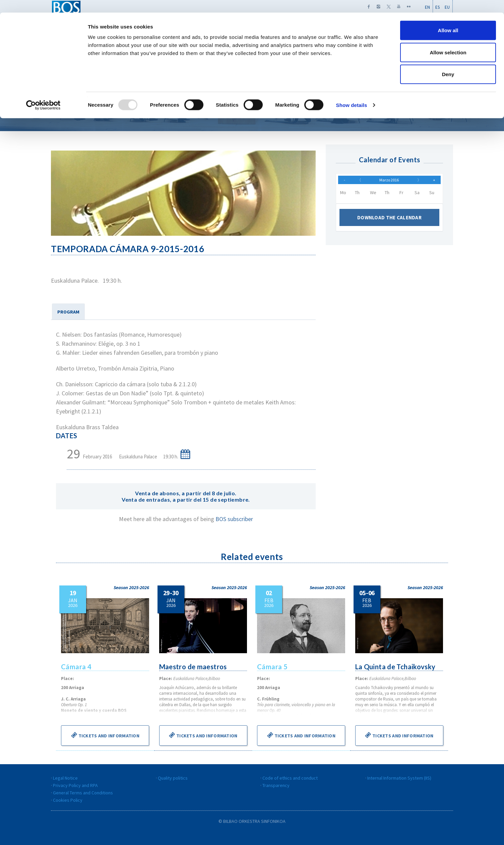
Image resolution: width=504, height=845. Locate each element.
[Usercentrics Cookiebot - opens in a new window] (43, 93)
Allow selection (448, 40)
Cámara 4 (76, 667)
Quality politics (173, 778)
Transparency (276, 785)
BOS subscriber (234, 519)
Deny (448, 62)
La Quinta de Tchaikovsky (396, 667)
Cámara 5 (272, 667)
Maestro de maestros (194, 667)
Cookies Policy (68, 800)
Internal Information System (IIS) (399, 778)
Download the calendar (389, 221)
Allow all (448, 18)
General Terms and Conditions (83, 793)
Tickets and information (105, 735)
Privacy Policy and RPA (75, 785)
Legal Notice (65, 778)
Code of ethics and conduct (290, 778)
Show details (352, 92)
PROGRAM (68, 312)
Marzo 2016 (389, 181)
